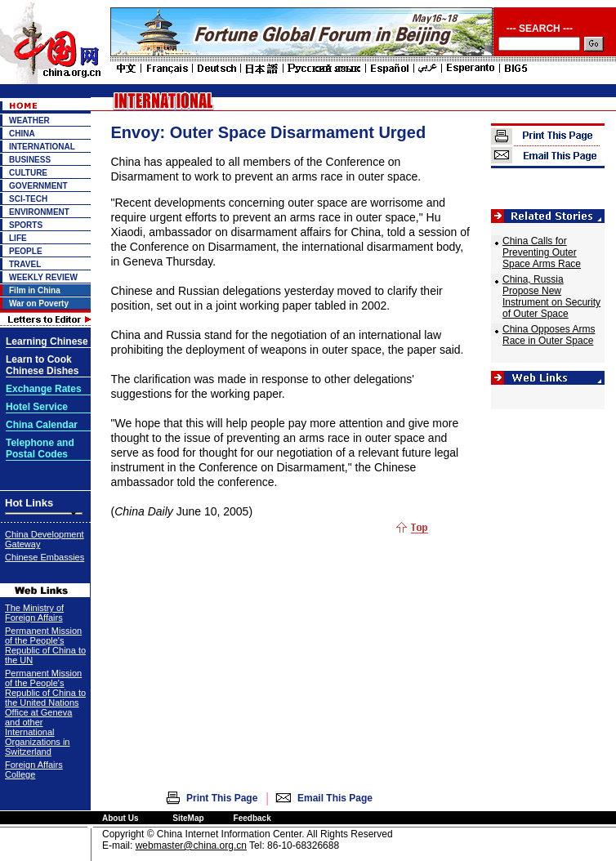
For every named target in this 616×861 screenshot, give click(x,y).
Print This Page (222, 798)
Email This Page (335, 798)
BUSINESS (30, 160)
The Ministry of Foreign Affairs (34, 613)
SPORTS (26, 225)
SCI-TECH (28, 199)
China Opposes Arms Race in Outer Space (549, 335)
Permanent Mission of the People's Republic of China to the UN (45, 645)
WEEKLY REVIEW (43, 277)
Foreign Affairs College (34, 770)
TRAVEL (25, 264)
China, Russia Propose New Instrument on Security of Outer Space (551, 297)
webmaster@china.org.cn (191, 845)
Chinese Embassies (45, 557)
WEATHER (29, 120)
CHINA (22, 134)
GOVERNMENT (38, 186)
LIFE (18, 238)
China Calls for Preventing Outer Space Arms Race (542, 252)
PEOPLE (26, 251)
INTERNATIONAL (42, 147)
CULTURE (28, 173)
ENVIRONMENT (39, 212)
